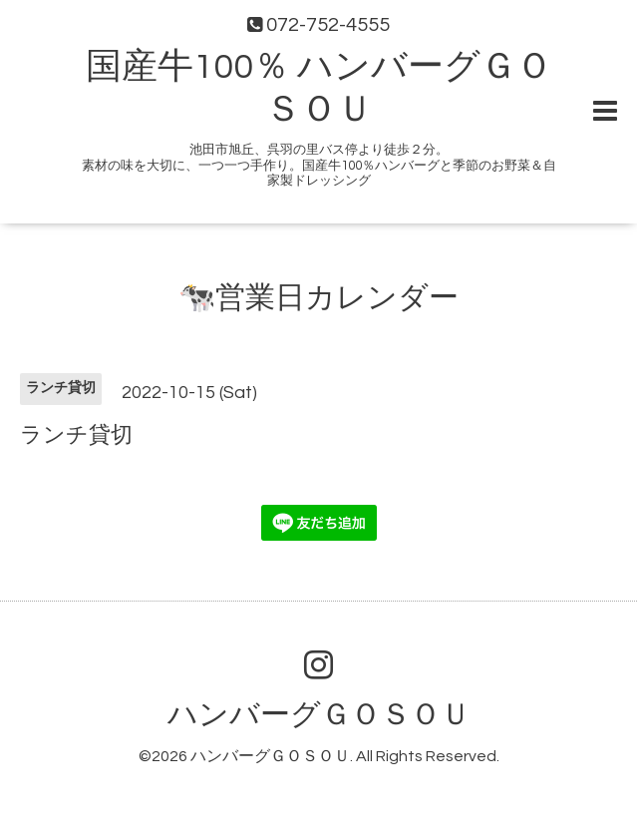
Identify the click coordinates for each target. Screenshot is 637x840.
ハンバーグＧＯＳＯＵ (319, 715)
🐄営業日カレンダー (318, 298)
